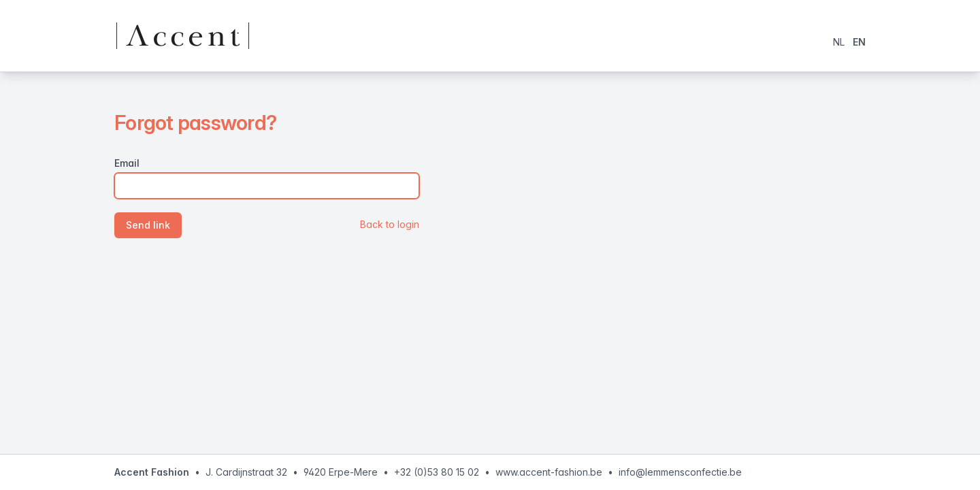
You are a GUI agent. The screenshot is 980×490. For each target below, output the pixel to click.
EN (859, 42)
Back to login (390, 224)
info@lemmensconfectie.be (680, 472)
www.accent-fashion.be (549, 472)
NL (839, 42)
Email (127, 163)
